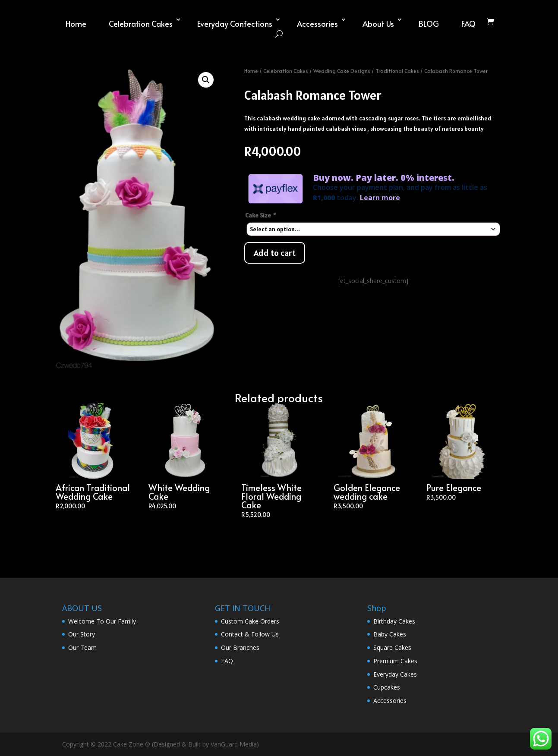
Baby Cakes (390, 634)
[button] (206, 80)
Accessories (317, 24)
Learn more (380, 198)
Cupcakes (387, 687)
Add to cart (275, 253)
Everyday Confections (235, 24)
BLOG (429, 24)
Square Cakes (392, 647)
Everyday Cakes (395, 674)
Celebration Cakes (141, 24)
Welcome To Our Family (102, 621)
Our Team (82, 647)
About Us (378, 24)
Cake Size (261, 215)
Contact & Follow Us (250, 634)
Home (76, 24)
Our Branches (240, 647)
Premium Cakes (395, 661)
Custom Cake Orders (250, 621)
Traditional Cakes (397, 71)
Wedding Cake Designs (342, 71)
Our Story (82, 634)
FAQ (468, 24)
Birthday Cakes (394, 621)
